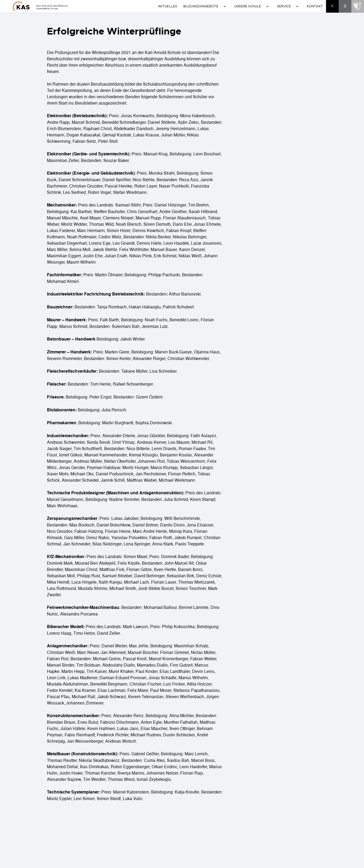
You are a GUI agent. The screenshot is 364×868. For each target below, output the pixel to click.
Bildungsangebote (201, 6)
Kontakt (315, 6)
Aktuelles (168, 6)
